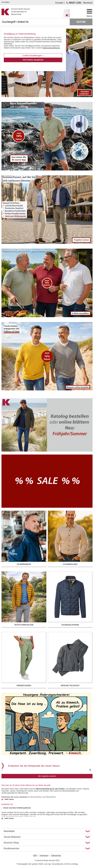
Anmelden (5, 2)
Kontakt (59, 3)
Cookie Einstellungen (33, 56)
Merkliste (88, 3)
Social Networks (12, 855)
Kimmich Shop (11, 860)
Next (90, 779)
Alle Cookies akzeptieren (33, 60)
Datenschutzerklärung (51, 48)
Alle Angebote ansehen (47, 794)
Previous (3, 779)
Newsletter (9, 849)
